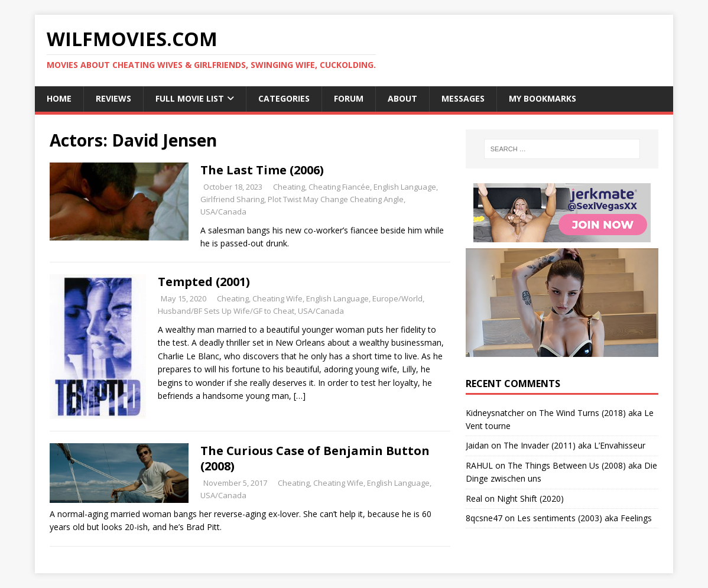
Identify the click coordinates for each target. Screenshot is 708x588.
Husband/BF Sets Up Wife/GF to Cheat (226, 311)
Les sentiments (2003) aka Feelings (584, 518)
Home (59, 98)
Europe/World (397, 298)
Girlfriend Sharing (232, 199)
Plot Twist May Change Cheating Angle (336, 199)
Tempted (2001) (204, 282)
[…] (300, 396)
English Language (405, 187)
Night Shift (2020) (530, 498)
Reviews (113, 98)
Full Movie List (190, 98)
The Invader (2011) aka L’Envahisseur (574, 445)
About (402, 98)
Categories (284, 98)
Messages (463, 98)
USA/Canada (223, 212)
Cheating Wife (277, 298)
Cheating (289, 187)
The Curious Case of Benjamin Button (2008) (315, 458)
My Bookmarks (543, 98)
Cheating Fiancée (339, 187)
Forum (349, 98)
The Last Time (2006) (262, 170)
